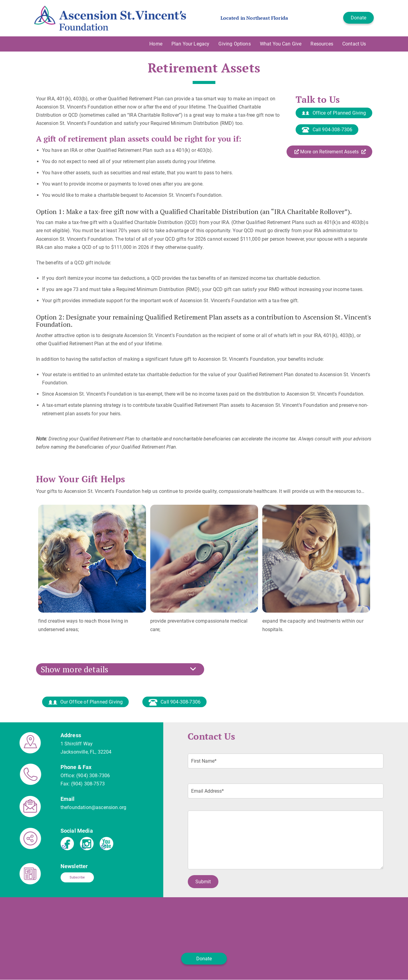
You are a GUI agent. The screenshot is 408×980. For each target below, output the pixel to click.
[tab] (204, 669)
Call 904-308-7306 (327, 130)
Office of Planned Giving (334, 113)
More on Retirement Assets (330, 152)
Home (156, 44)
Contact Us (354, 44)
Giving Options (234, 44)
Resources (322, 44)
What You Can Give (281, 44)
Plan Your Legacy (191, 44)
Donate (358, 18)
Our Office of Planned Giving (86, 702)
